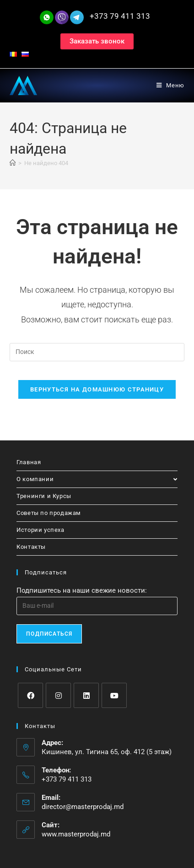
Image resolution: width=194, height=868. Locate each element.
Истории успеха (40, 530)
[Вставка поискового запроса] (97, 352)
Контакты (31, 547)
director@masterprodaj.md (83, 807)
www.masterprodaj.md (76, 834)
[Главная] (13, 163)
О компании (97, 479)
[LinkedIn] (86, 695)
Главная (29, 462)
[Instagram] (58, 695)
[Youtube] (114, 695)
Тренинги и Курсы (44, 496)
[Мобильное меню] (170, 85)
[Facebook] (30, 695)
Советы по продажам (49, 513)
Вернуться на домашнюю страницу (97, 389)
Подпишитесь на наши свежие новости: (82, 590)
